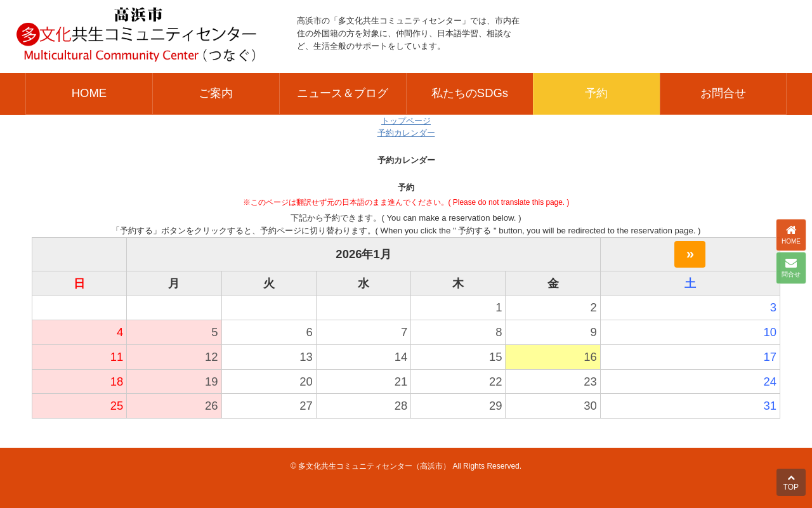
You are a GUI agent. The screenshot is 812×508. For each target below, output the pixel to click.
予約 (596, 93)
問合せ (791, 268)
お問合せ (723, 93)
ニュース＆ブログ (343, 93)
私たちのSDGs (470, 93)
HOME (89, 93)
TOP (791, 483)
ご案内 (216, 93)
